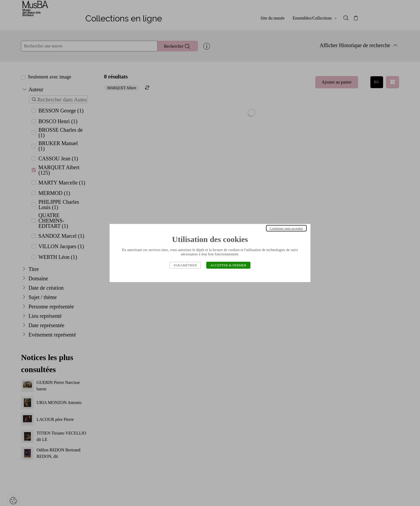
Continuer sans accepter (286, 228)
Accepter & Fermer (228, 265)
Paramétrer (185, 265)
